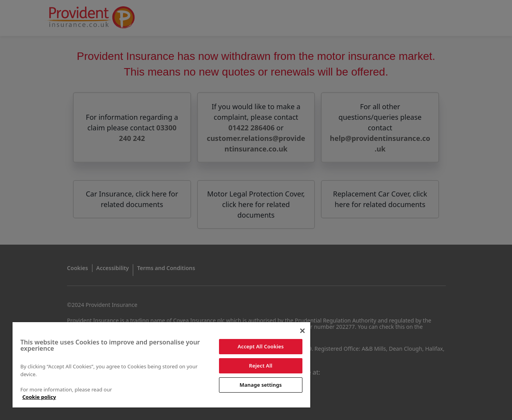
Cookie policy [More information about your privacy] (39, 397)
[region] (161, 365)
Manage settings (261, 385)
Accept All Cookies (261, 346)
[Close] (302, 331)
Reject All (261, 366)
